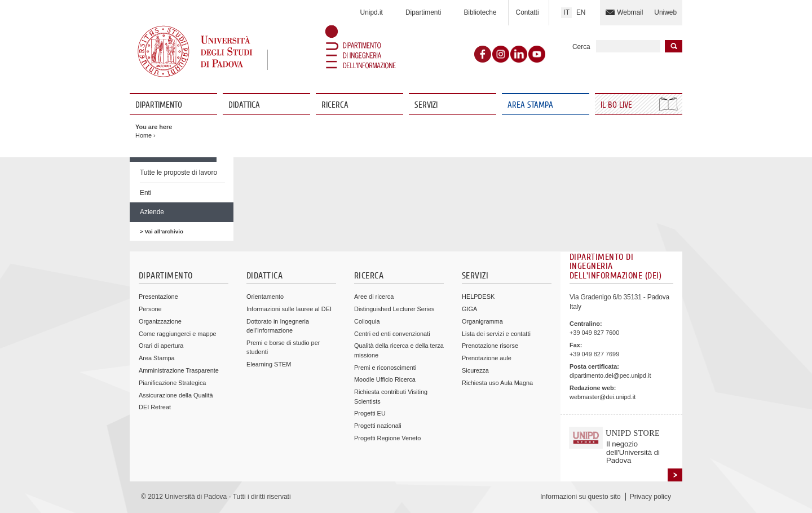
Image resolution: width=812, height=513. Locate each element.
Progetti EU (370, 413)
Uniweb (665, 12)
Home (144, 135)
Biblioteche (480, 12)
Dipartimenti (423, 12)
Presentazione (158, 297)
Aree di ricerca (374, 297)
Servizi (426, 105)
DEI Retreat (155, 407)
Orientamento (265, 297)
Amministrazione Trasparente (179, 370)
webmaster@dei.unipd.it (603, 397)
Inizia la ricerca (674, 46)
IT (566, 12)
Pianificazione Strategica (172, 383)
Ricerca (335, 105)
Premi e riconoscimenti (385, 368)
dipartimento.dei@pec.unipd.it (610, 375)
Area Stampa (530, 105)
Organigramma (482, 321)
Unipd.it (372, 12)
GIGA (469, 309)
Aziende (152, 212)
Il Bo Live (617, 105)
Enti (146, 193)
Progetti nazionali (378, 426)
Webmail (630, 12)
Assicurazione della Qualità (176, 395)
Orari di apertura (161, 346)
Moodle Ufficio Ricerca (385, 379)
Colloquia (367, 321)
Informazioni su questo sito (581, 497)
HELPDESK (478, 297)
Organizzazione (160, 321)
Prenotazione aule (487, 358)
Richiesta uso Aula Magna (497, 383)
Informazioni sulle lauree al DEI (289, 309)
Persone (150, 309)
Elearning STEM (269, 364)
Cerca (581, 47)
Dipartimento (159, 105)
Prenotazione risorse (490, 346)
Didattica (244, 105)
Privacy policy (650, 497)
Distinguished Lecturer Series (394, 309)
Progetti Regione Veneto (387, 438)
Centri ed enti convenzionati (392, 334)
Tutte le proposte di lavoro (178, 173)
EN (581, 12)
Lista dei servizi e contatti (496, 334)
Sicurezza (475, 370)
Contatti (528, 12)
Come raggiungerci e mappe (178, 334)
